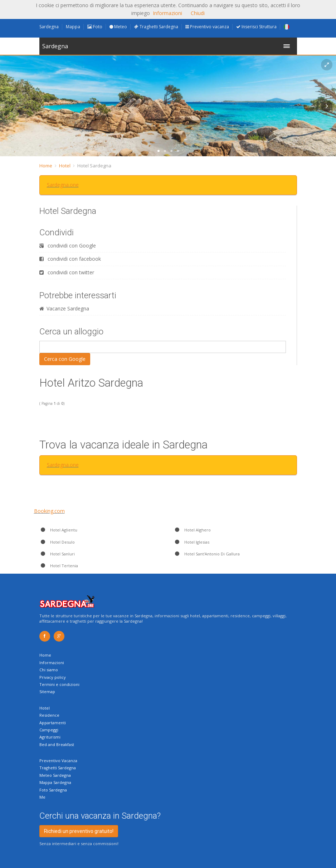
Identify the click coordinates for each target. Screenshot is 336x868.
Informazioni (52, 663)
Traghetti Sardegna (156, 27)
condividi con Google (68, 246)
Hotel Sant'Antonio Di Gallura (207, 554)
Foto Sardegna (53, 790)
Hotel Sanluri (57, 554)
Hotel (65, 166)
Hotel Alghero (192, 530)
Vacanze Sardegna (64, 308)
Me (42, 797)
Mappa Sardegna (55, 782)
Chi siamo (49, 670)
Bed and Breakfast (57, 744)
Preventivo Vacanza (58, 761)
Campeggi (49, 730)
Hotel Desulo (57, 542)
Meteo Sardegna (55, 775)
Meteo (118, 27)
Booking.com (49, 511)
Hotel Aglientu (58, 530)
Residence (49, 715)
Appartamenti (53, 723)
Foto (95, 27)
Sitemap (47, 692)
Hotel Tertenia (59, 566)
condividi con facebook (70, 259)
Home (46, 166)
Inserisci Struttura (256, 27)
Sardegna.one (63, 185)
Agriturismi (50, 737)
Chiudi (198, 13)
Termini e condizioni (59, 684)
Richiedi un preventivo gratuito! (79, 831)
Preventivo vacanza (207, 27)
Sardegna (49, 27)
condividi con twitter (67, 272)
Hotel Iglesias (191, 542)
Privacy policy (53, 677)
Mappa (73, 27)
